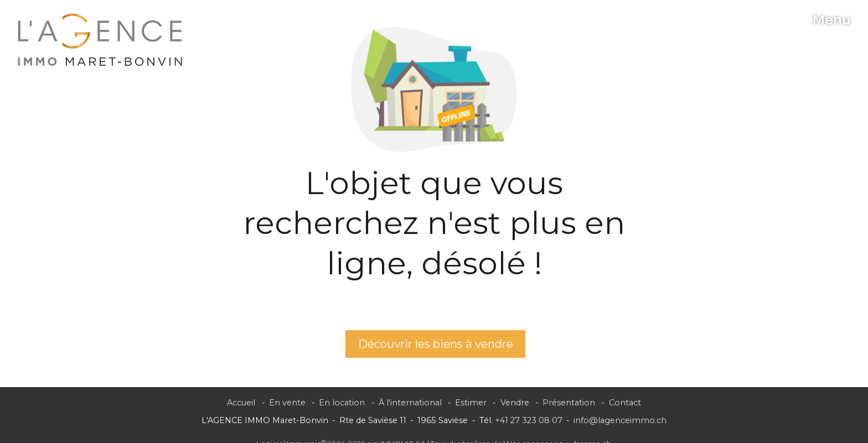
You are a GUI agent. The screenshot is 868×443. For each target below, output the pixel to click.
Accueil (241, 403)
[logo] (100, 40)
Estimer (471, 403)
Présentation (569, 403)
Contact (625, 403)
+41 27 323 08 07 (529, 420)
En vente (287, 403)
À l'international (410, 403)
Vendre (515, 403)
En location (342, 403)
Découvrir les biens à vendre (436, 344)
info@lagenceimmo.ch (620, 420)
